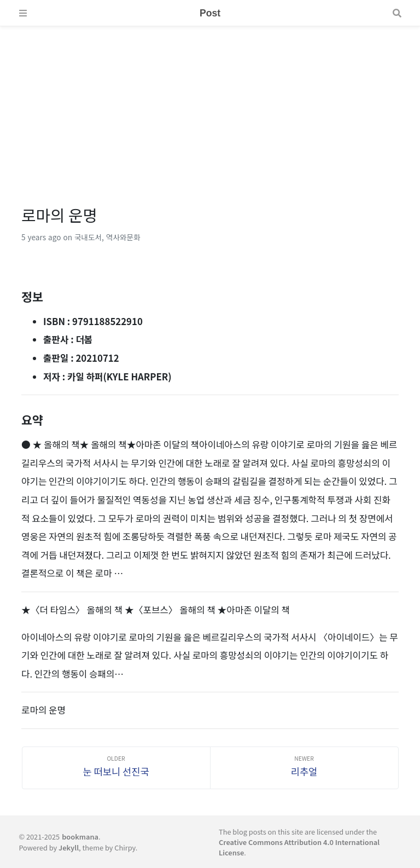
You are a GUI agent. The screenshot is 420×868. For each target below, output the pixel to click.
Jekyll (69, 847)
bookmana (80, 837)
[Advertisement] (210, 103)
